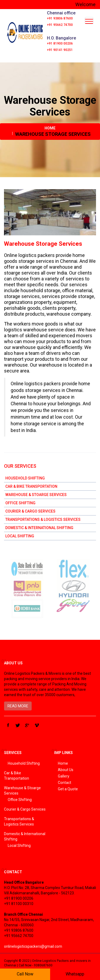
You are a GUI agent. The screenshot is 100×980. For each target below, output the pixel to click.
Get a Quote (68, 789)
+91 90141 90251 (60, 50)
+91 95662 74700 (60, 25)
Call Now (25, 974)
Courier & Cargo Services (30, 511)
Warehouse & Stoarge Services (36, 495)
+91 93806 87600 (60, 18)
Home (50, 128)
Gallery (64, 776)
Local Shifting (20, 536)
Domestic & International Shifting (39, 528)
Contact (65, 783)
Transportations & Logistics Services (43, 519)
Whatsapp (75, 974)
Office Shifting (20, 503)
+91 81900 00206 (60, 43)
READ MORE (18, 706)
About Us (66, 770)
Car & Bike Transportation (31, 486)
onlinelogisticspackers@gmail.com (33, 946)
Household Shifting (25, 478)
